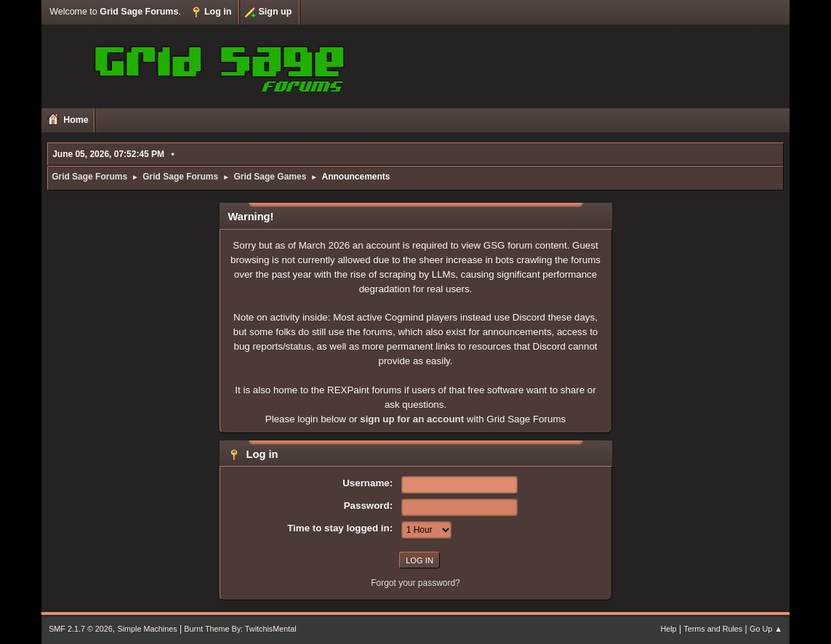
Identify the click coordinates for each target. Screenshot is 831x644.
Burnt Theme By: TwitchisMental (240, 629)
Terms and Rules (713, 629)
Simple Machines (147, 629)
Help (668, 629)
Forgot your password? (415, 583)
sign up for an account (412, 419)
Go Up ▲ (766, 629)
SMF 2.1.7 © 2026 (81, 629)
